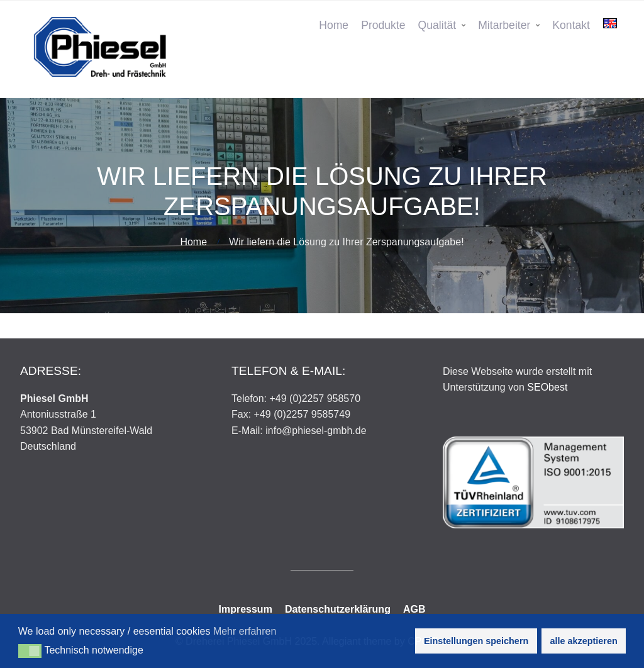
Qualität (437, 25)
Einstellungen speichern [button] (476, 641)
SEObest (547, 387)
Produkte (383, 25)
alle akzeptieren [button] (584, 641)
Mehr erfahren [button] (245, 631)
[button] (30, 651)
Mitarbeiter (504, 25)
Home (334, 25)
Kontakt (571, 25)
